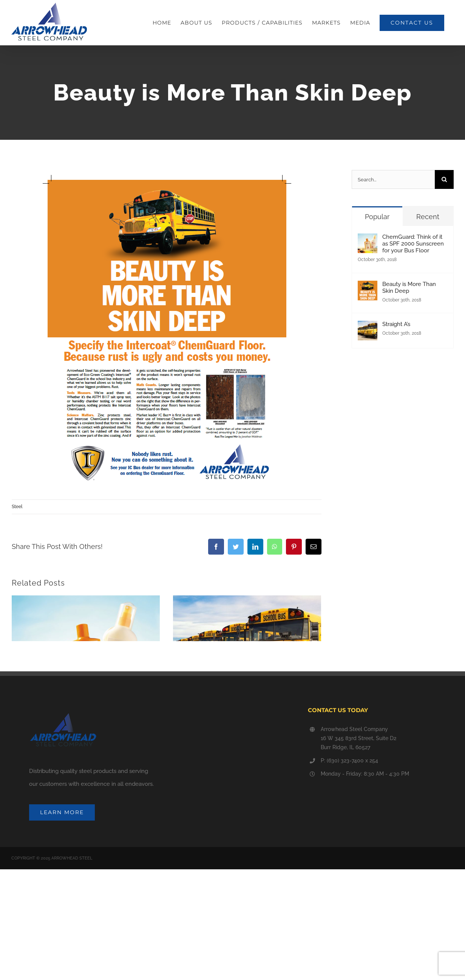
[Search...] (393, 179)
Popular (377, 217)
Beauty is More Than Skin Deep (409, 288)
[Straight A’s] (368, 327)
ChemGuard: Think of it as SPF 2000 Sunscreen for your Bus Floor (413, 244)
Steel (17, 507)
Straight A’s (190, 719)
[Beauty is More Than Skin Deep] (368, 287)
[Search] (444, 179)
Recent (428, 217)
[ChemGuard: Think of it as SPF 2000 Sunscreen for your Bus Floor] (368, 240)
